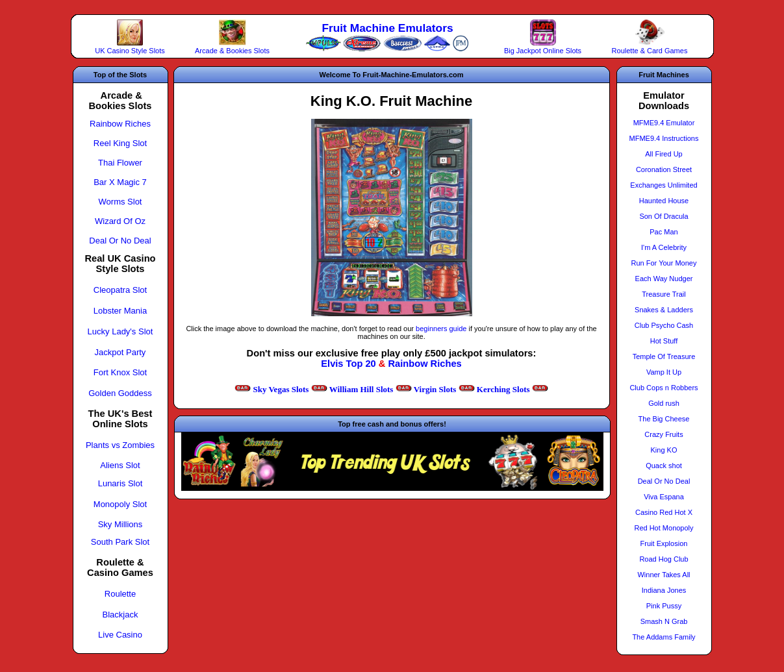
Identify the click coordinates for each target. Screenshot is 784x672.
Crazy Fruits (664, 434)
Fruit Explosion (664, 543)
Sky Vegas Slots (281, 389)
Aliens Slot (120, 465)
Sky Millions (120, 524)
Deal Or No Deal (120, 241)
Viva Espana (664, 497)
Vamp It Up (664, 372)
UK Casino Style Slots (130, 51)
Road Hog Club (664, 559)
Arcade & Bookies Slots (232, 51)
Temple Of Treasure (664, 356)
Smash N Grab (664, 621)
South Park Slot (120, 542)
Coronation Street (664, 169)
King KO (664, 450)
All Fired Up (664, 154)
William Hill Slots (361, 389)
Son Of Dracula (664, 216)
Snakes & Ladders (664, 310)
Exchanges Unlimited (664, 185)
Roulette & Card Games (650, 51)
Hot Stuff (664, 341)
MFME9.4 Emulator (664, 123)
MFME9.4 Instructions (664, 138)
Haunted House (664, 201)
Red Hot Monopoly (664, 528)
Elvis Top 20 (348, 364)
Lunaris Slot (120, 483)
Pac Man (664, 232)
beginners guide (441, 329)
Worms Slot (120, 202)
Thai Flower (120, 163)
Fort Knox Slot (120, 372)
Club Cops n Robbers (664, 388)
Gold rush (664, 403)
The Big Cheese (664, 419)
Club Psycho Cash (664, 325)
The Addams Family (664, 637)
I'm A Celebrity (664, 247)
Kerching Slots (503, 389)
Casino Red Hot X (664, 512)
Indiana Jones (664, 590)
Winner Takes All (664, 575)
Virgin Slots (435, 389)
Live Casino (120, 635)
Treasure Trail (664, 294)
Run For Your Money (664, 263)
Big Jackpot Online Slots (543, 51)
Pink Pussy (664, 606)
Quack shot (664, 466)
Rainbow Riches (424, 364)
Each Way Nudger (664, 279)
